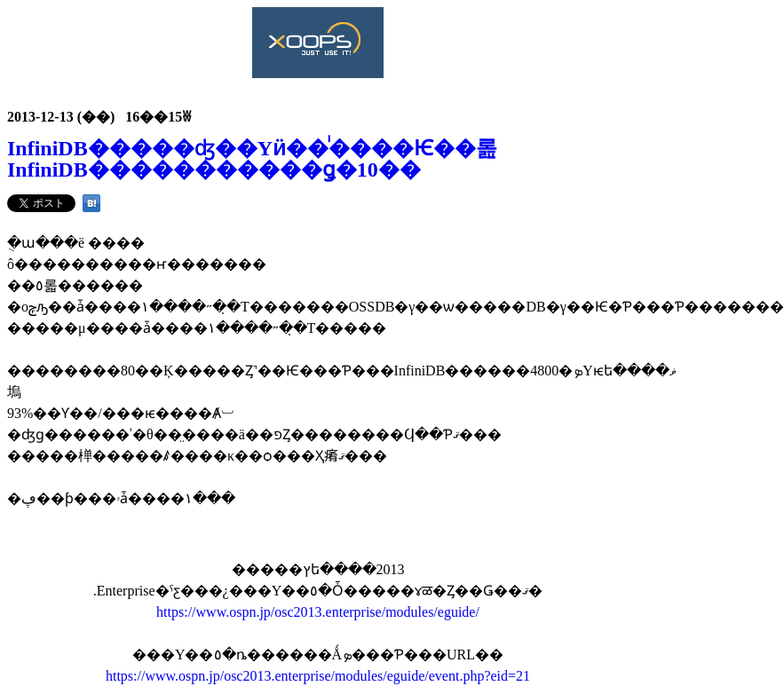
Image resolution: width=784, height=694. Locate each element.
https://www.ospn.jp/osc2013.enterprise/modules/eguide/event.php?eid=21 (318, 676)
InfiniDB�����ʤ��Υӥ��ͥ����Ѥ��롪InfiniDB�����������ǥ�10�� (252, 159)
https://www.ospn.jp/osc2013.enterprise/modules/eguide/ (318, 612)
